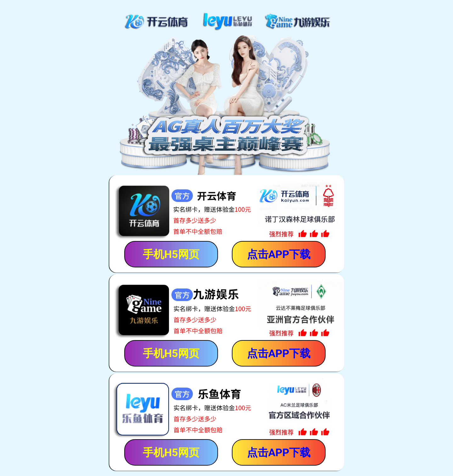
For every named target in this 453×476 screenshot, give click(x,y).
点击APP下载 (279, 254)
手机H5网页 (171, 254)
